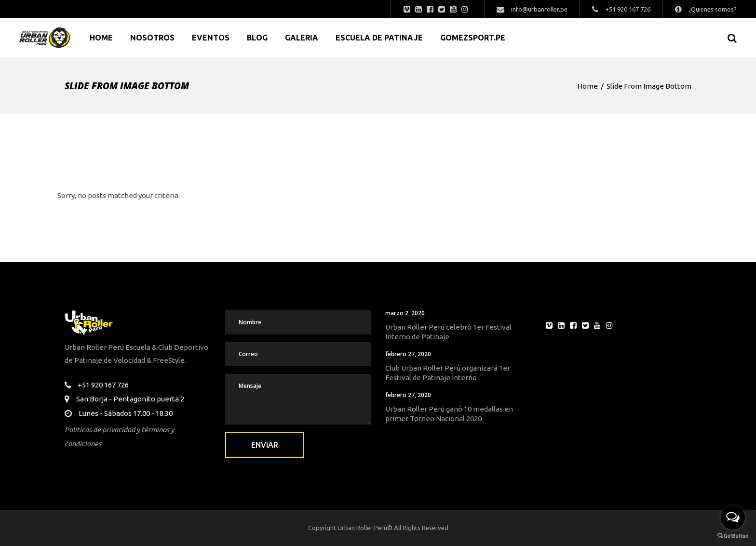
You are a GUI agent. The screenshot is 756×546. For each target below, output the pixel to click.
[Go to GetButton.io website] (733, 536)
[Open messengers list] (733, 518)
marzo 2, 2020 (405, 313)
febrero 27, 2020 (408, 354)
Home (587, 86)
